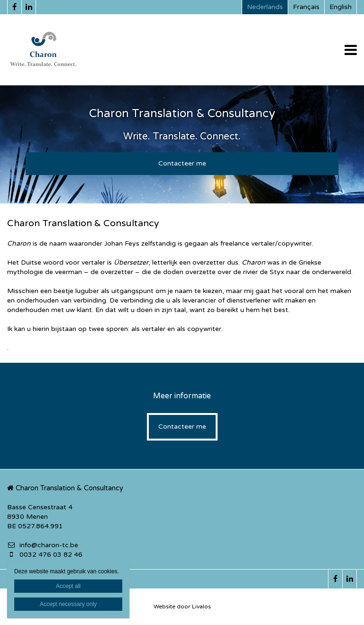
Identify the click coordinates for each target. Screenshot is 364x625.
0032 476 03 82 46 (45, 555)
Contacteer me (182, 163)
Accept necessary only (68, 604)
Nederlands (265, 7)
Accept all (68, 586)
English (341, 7)
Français (306, 7)
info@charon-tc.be (43, 545)
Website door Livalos (182, 607)
